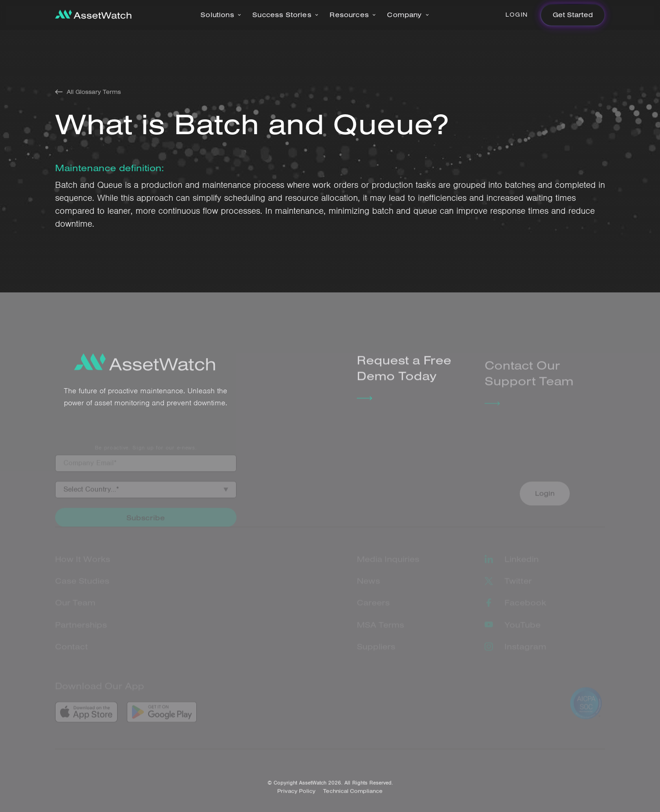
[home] (93, 15)
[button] (221, 15)
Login (517, 15)
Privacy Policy (296, 797)
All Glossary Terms (94, 92)
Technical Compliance (353, 797)
